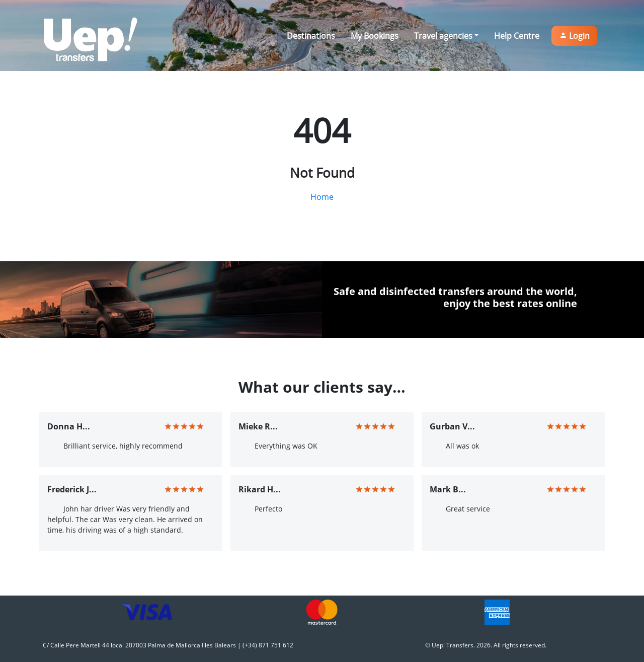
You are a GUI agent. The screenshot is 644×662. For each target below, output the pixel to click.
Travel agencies (443, 36)
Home (322, 197)
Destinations (311, 36)
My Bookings (375, 36)
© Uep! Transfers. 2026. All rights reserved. (486, 645)
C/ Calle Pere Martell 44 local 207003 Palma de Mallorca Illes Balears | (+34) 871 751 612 (168, 645)
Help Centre (517, 36)
